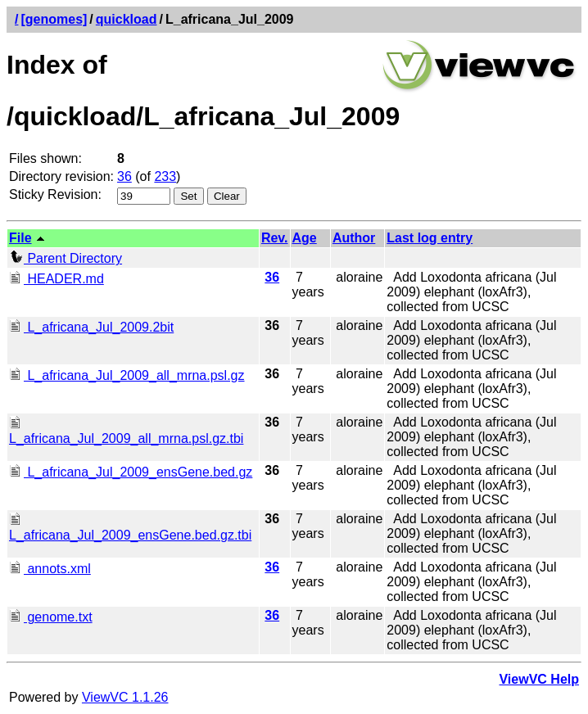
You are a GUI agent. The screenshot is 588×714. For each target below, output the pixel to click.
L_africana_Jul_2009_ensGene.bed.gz (131, 472)
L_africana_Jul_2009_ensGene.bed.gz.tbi (130, 528)
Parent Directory (66, 258)
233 (165, 176)
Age (305, 238)
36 (124, 176)
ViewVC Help (539, 679)
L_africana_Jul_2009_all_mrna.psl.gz (127, 375)
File (20, 238)
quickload (127, 19)
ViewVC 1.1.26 (125, 697)
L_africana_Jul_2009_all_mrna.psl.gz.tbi (126, 431)
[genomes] (54, 19)
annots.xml (50, 569)
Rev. (275, 238)
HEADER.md (57, 279)
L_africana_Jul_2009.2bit (91, 327)
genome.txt (51, 617)
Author (354, 238)
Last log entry (430, 238)
